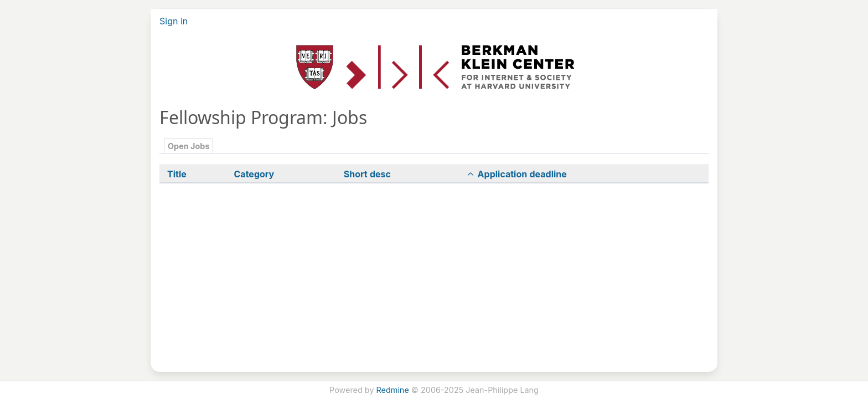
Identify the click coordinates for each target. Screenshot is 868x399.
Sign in (174, 21)
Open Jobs (188, 146)
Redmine (393, 390)
